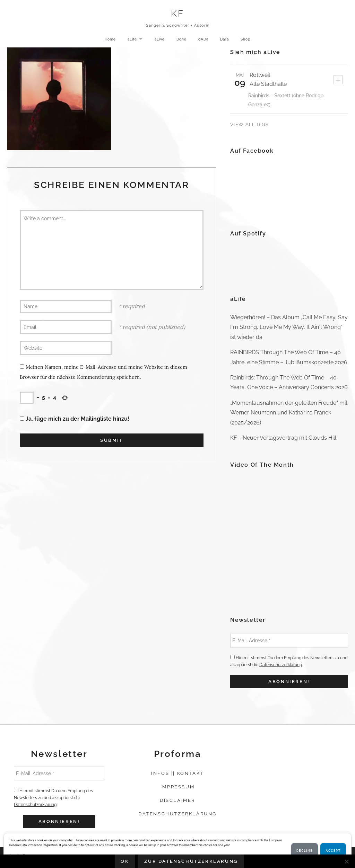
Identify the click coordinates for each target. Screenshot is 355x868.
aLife (135, 41)
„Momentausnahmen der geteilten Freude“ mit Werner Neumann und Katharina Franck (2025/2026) (289, 413)
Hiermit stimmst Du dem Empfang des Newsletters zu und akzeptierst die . (289, 661)
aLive (158, 41)
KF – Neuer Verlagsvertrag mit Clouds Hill (283, 438)
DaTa (227, 41)
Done (181, 41)
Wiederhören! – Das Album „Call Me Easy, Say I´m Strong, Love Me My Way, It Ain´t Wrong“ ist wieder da (289, 327)
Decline (305, 851)
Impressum (177, 787)
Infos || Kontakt (177, 773)
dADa (204, 41)
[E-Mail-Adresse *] (289, 641)
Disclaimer (177, 800)
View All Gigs (249, 124)
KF (178, 14)
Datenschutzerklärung (281, 665)
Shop (250, 41)
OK (125, 861)
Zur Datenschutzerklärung (191, 861)
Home (105, 41)
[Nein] (346, 861)
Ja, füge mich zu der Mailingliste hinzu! (75, 419)
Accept (333, 851)
